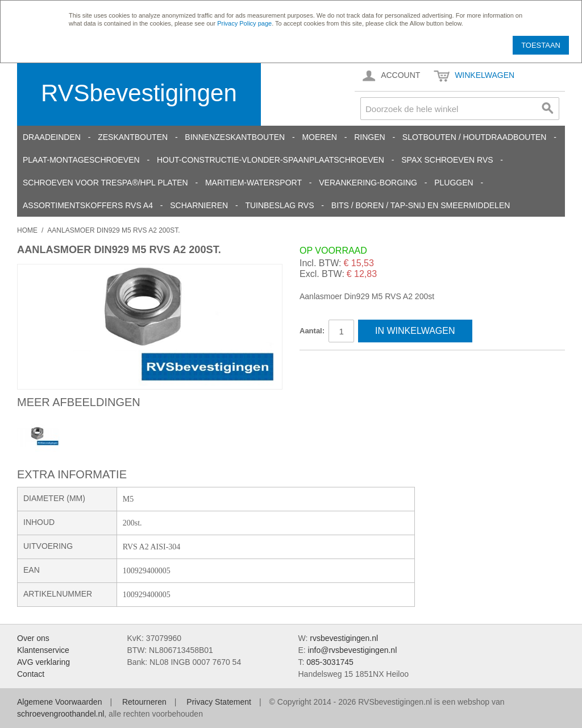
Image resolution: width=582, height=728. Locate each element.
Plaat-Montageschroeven (81, 160)
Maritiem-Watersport (253, 183)
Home (27, 230)
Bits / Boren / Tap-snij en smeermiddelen (421, 205)
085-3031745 (330, 662)
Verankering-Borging (368, 183)
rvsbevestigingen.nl (344, 638)
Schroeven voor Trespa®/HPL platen (105, 183)
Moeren (319, 137)
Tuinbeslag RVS (279, 205)
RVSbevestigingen (139, 93)
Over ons (33, 638)
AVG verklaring (43, 662)
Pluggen (454, 183)
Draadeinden (52, 137)
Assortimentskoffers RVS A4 (88, 205)
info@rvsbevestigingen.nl (353, 650)
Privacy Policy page (244, 23)
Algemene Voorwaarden (59, 702)
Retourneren (144, 702)
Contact (31, 674)
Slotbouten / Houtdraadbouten (475, 137)
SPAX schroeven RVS (447, 160)
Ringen (369, 137)
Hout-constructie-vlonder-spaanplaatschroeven (271, 160)
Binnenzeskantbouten (235, 137)
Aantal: (312, 331)
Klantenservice (43, 650)
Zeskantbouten (133, 137)
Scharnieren (199, 205)
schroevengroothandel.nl (61, 714)
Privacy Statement (219, 702)
